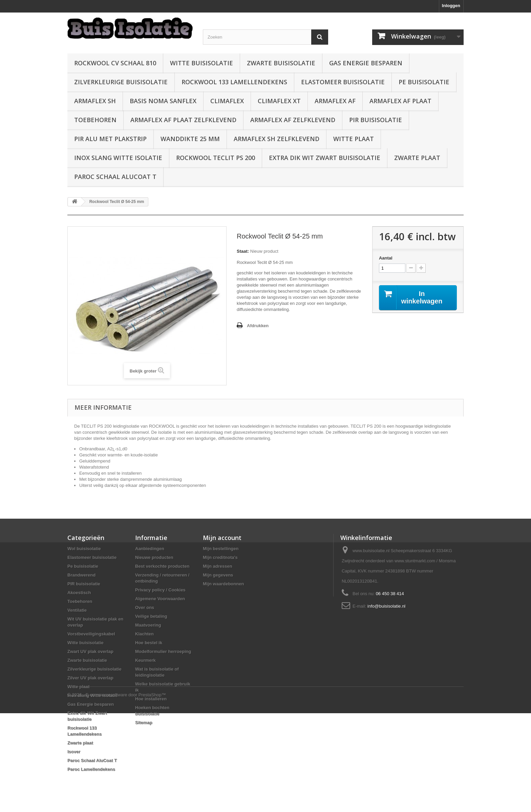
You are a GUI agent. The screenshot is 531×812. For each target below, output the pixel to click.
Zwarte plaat (417, 158)
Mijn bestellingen (221, 549)
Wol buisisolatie (84, 549)
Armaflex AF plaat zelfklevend (183, 120)
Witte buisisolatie (201, 63)
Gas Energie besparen (366, 63)
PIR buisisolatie (376, 120)
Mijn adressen (218, 566)
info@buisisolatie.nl (386, 606)
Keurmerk (145, 660)
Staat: (243, 251)
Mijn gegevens (218, 575)
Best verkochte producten (162, 566)
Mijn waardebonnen (223, 584)
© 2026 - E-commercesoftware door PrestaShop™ (117, 794)
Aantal (386, 258)
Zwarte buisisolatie (281, 63)
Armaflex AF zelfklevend (293, 120)
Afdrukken (258, 326)
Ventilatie (77, 610)
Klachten (144, 634)
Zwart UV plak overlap (90, 651)
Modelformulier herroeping (163, 651)
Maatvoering (148, 625)
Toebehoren (95, 120)
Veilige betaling (151, 616)
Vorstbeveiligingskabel (91, 634)
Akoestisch (79, 593)
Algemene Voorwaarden (160, 599)
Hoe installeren (151, 699)
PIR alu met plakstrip (110, 139)
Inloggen (451, 6)
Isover (74, 752)
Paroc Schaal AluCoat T (115, 177)
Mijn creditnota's (220, 557)
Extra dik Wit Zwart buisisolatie (325, 158)
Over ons (145, 607)
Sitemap (144, 723)
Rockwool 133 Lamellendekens (234, 82)
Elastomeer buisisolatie (343, 82)
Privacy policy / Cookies (160, 590)
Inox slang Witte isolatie (118, 158)
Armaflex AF (335, 101)
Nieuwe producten (154, 557)
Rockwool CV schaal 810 (115, 63)
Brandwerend (81, 575)
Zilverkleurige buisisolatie (121, 82)
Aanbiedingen (150, 549)
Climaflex (227, 101)
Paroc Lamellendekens (91, 769)
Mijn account (222, 538)
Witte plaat (354, 139)
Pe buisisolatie (424, 82)
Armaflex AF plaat (400, 101)
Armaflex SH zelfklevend (277, 139)
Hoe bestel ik (149, 643)
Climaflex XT (279, 101)
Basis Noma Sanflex (163, 101)
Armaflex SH (95, 101)
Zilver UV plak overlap (90, 678)
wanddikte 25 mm (190, 139)
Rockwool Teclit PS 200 (216, 158)
